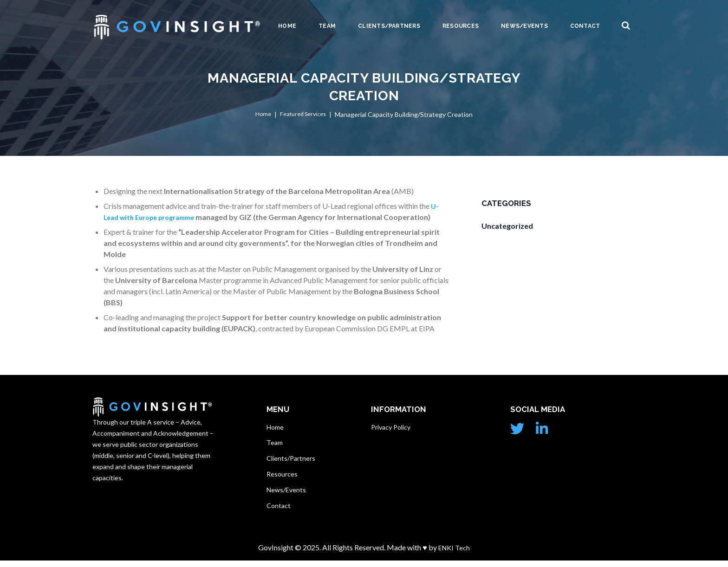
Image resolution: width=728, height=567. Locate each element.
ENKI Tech (453, 554)
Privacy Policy (391, 427)
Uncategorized (507, 226)
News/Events (524, 26)
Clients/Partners (389, 26)
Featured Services (304, 115)
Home (287, 26)
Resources (461, 26)
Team (327, 26)
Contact (585, 26)
